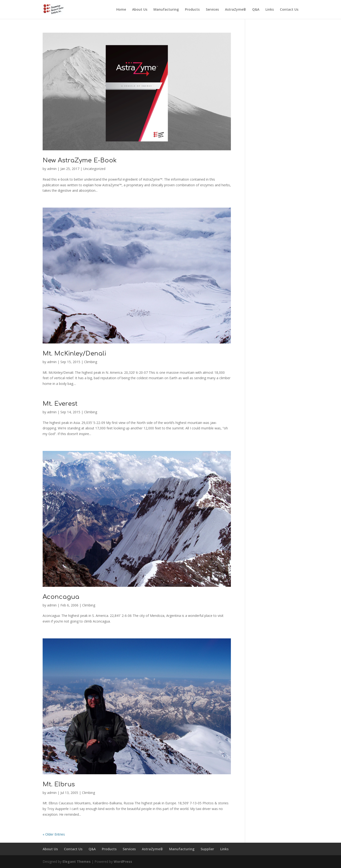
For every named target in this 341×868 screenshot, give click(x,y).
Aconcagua (61, 597)
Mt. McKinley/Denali (74, 354)
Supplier (207, 849)
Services (212, 10)
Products (192, 10)
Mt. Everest (60, 404)
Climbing (91, 362)
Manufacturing (166, 10)
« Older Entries (54, 834)
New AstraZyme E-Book (80, 160)
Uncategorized (94, 169)
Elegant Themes (77, 861)
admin (52, 169)
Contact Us (289, 10)
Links (270, 10)
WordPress (123, 861)
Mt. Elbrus (59, 784)
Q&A (256, 10)
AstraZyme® (236, 10)
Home (121, 10)
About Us (140, 10)
